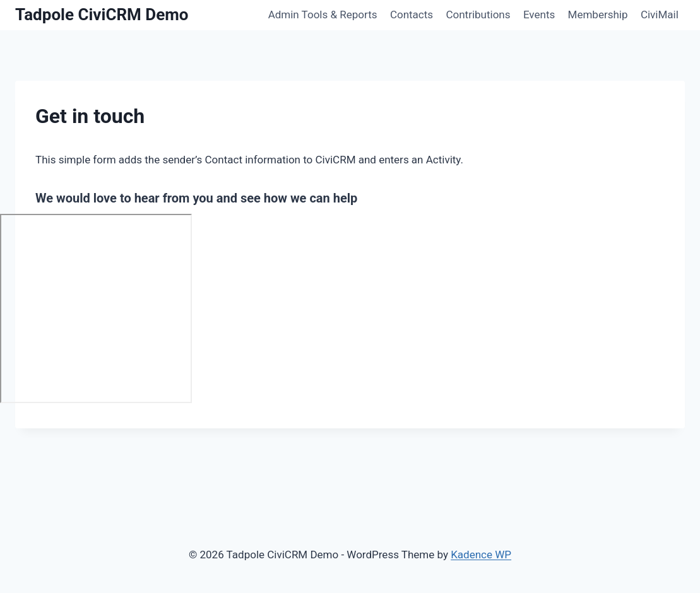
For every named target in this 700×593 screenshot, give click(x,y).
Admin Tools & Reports (323, 15)
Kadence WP (481, 555)
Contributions (478, 15)
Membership (598, 15)
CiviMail (660, 15)
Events (539, 15)
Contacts (412, 15)
